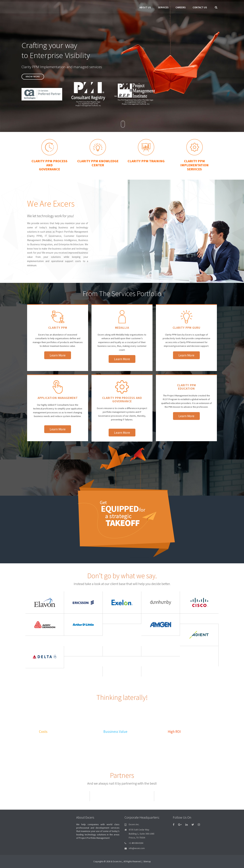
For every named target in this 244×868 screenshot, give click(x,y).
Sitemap (147, 861)
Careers (181, 8)
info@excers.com (137, 848)
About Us (145, 8)
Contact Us (200, 8)
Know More (35, 80)
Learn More (58, 355)
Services (163, 8)
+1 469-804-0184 (136, 843)
